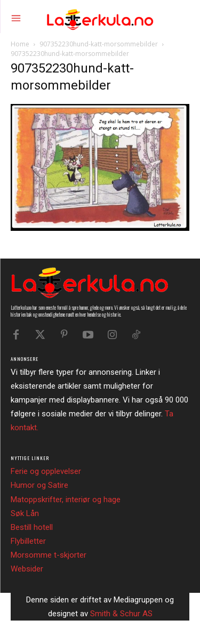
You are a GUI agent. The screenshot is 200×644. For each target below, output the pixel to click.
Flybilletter (28, 541)
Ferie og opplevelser (46, 471)
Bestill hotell (32, 527)
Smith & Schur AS (121, 614)
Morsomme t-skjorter (49, 555)
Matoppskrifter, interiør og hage (66, 500)
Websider (27, 569)
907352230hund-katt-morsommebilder (99, 44)
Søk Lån (25, 513)
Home (20, 44)
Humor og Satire (39, 485)
